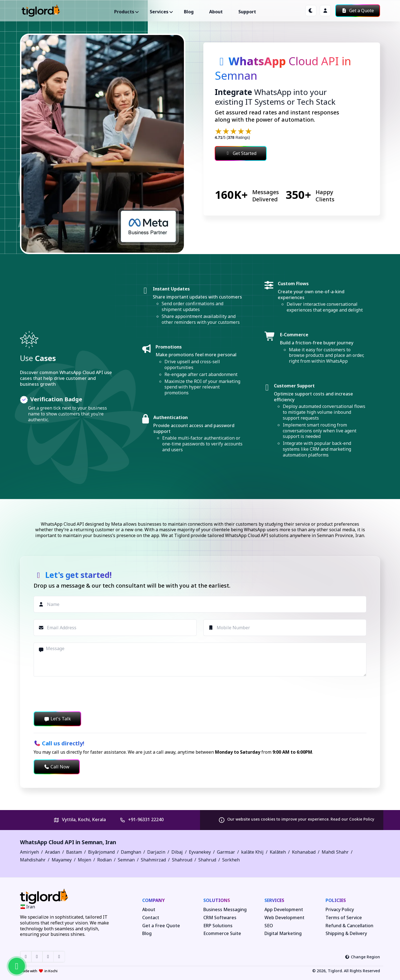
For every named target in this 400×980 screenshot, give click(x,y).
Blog (189, 12)
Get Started (241, 153)
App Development (284, 910)
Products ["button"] (124, 12)
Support (247, 12)
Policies (336, 900)
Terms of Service (344, 918)
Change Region (363, 957)
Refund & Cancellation (349, 926)
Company (153, 900)
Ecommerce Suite (222, 933)
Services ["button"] (159, 12)
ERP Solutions (218, 926)
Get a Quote (358, 11)
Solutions (217, 900)
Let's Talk (57, 719)
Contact (151, 918)
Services (274, 900)
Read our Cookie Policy (352, 819)
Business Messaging (225, 910)
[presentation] (76, 694)
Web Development (284, 918)
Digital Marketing (283, 933)
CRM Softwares (220, 918)
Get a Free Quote (161, 926)
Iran (111, 842)
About (216, 12)
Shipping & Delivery (346, 933)
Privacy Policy (340, 910)
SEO (269, 926)
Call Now (57, 767)
